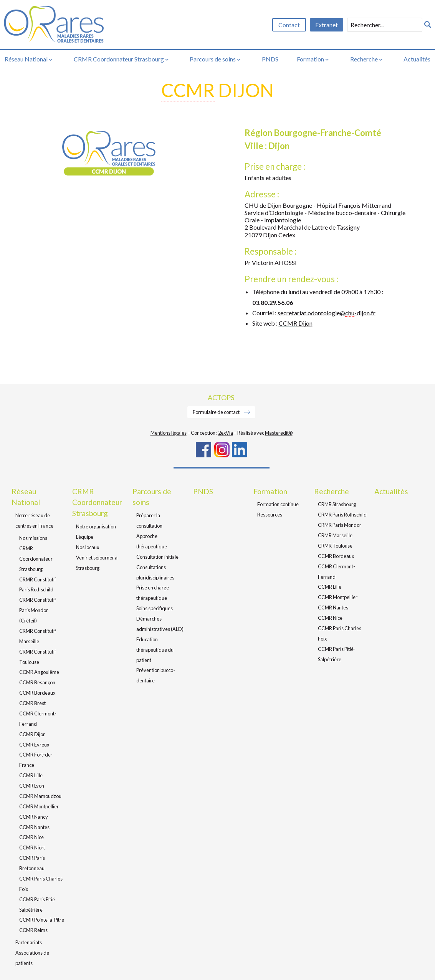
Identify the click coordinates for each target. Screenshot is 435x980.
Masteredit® (279, 433)
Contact (289, 25)
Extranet (327, 25)
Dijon (296, 323)
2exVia (226, 433)
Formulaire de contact (217, 412)
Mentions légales (169, 433)
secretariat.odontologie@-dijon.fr (327, 313)
